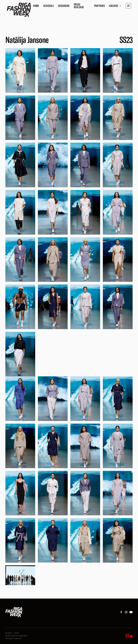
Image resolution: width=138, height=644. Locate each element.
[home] (19, 10)
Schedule (49, 6)
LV (128, 6)
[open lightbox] (20, 70)
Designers (64, 6)
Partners (100, 6)
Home (36, 6)
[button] (115, 6)
